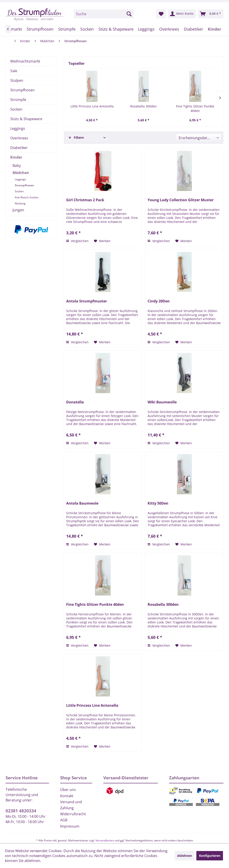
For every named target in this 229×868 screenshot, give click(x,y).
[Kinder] (214, 29)
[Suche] (104, 14)
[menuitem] (104, 14)
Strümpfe (18, 100)
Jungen (18, 210)
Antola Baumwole (82, 503)
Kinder (16, 157)
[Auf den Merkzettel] (102, 241)
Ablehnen (184, 856)
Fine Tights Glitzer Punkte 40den (195, 108)
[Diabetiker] (193, 29)
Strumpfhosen (22, 90)
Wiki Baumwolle (162, 402)
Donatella (75, 402)
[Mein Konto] (182, 14)
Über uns (68, 790)
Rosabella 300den (143, 106)
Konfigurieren (210, 856)
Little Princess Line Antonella (92, 106)
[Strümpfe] (67, 29)
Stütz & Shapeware (26, 119)
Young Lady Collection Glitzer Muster (181, 200)
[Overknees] (169, 29)
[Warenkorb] (211, 14)
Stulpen (17, 80)
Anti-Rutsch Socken (27, 197)
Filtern (76, 137)
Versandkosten (105, 840)
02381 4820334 (21, 811)
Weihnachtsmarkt (25, 61)
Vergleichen (77, 241)
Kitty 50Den (158, 503)
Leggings (18, 128)
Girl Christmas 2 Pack (85, 200)
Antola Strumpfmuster (87, 301)
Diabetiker (19, 148)
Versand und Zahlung (71, 805)
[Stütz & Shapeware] (116, 29)
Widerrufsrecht (73, 814)
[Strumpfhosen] (40, 29)
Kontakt (67, 796)
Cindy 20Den (159, 301)
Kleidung (20, 203)
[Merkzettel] (161, 14)
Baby (17, 166)
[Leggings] (146, 29)
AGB (64, 820)
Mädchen (21, 173)
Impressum (70, 826)
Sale (14, 71)
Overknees (19, 138)
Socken (16, 109)
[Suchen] (129, 14)
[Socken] (87, 29)
